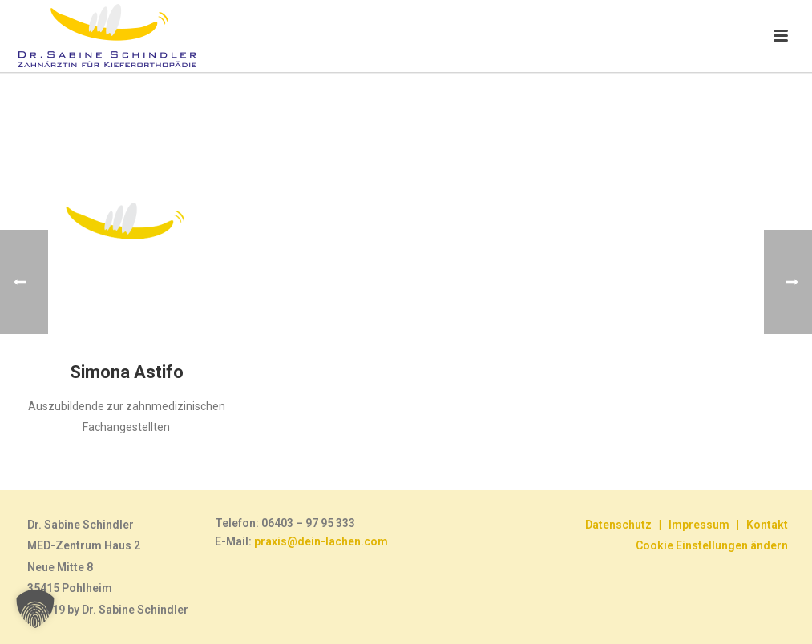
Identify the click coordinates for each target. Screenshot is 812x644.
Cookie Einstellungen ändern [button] (712, 545)
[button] (35, 609)
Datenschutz (618, 525)
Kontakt (767, 525)
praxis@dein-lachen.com (321, 541)
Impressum (699, 525)
